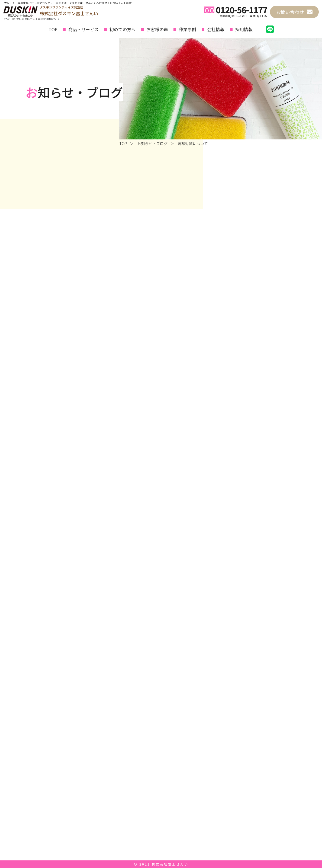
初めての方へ (123, 29)
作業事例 (188, 29)
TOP (53, 29)
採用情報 (244, 29)
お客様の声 (157, 29)
